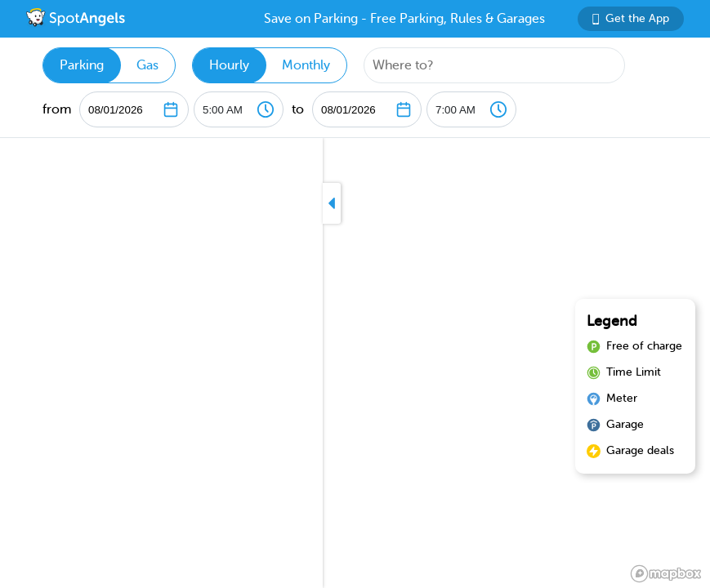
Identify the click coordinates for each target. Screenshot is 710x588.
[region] (355, 363)
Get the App (631, 18)
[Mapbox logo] (666, 574)
